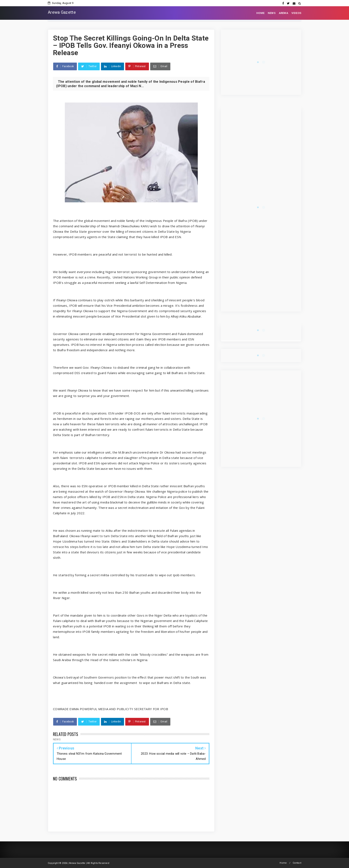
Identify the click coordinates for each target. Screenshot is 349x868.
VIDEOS (296, 13)
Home (283, 863)
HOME (260, 13)
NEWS (272, 13)
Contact (297, 863)
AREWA (283, 13)
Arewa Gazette (62, 12)
